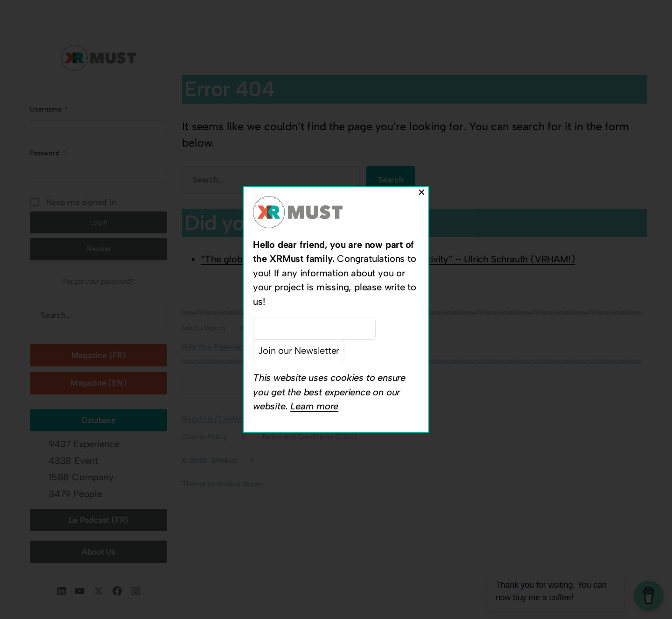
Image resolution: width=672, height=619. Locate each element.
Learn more (314, 406)
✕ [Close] (422, 192)
